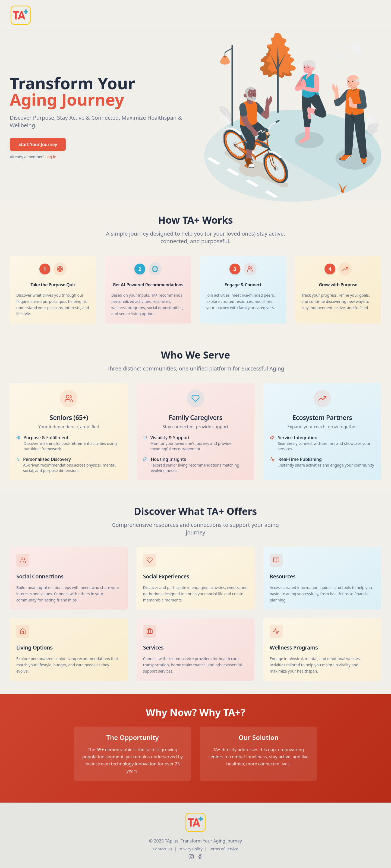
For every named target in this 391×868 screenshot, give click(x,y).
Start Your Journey (38, 144)
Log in (51, 157)
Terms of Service (224, 849)
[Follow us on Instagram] (191, 857)
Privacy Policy (191, 849)
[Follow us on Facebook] (200, 857)
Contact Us (163, 849)
